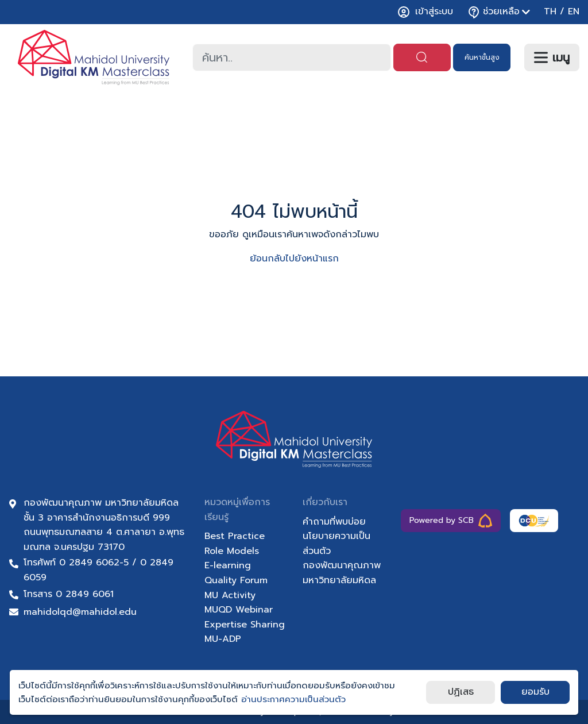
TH (550, 11)
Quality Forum (236, 580)
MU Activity (230, 595)
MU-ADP (223, 639)
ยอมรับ (535, 692)
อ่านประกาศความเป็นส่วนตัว (293, 699)
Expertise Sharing (245, 625)
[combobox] (292, 57)
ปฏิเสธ (461, 692)
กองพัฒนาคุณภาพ (342, 565)
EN (574, 11)
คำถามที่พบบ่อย (334, 522)
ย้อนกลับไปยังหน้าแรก (294, 259)
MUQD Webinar (239, 610)
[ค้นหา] (422, 57)
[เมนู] (552, 57)
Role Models (232, 551)
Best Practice (235, 536)
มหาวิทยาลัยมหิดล (339, 580)
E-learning (228, 565)
